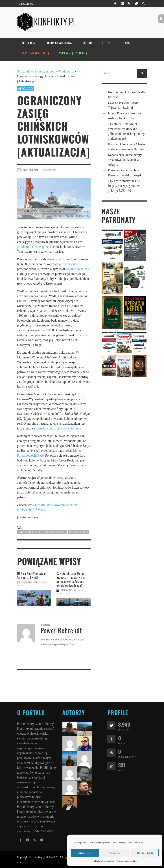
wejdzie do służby (77, 269)
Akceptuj (85, 853)
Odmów (115, 853)
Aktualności (47, 71)
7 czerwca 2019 (49, 170)
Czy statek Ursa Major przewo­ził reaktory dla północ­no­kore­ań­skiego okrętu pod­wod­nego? (71, 579)
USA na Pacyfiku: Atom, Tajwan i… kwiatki (32, 575)
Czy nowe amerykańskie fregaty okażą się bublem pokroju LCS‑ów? (124, 186)
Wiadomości (66, 71)
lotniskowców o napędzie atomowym (60, 428)
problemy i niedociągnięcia (35, 247)
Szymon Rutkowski (70, 590)
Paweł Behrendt (30, 170)
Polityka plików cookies (103, 861)
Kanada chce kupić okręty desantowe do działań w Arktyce (125, 160)
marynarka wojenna (78, 532)
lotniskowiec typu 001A (55, 532)
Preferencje (145, 853)
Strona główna (27, 71)
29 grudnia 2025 (70, 592)
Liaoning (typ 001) (34, 532)
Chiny (20, 532)
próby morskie (68, 264)
